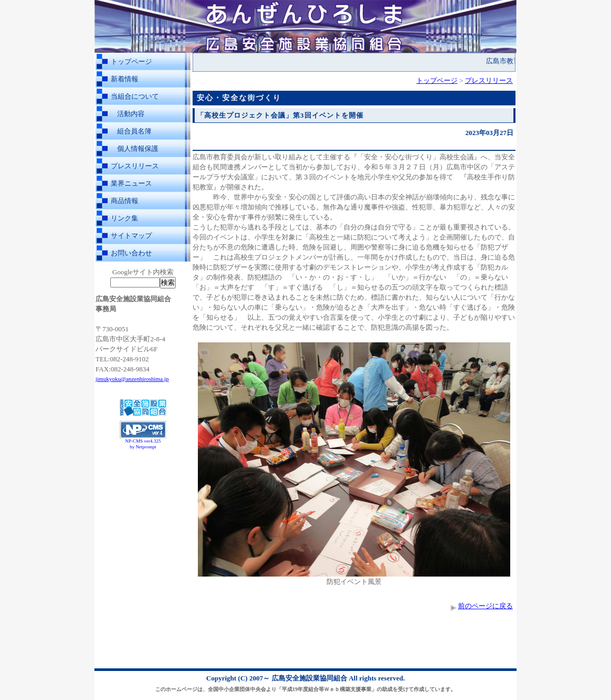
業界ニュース (131, 183)
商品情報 (125, 201)
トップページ (131, 61)
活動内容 (131, 114)
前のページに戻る (485, 606)
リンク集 (125, 218)
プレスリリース (135, 166)
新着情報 (125, 79)
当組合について (135, 96)
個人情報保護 (138, 148)
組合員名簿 (134, 131)
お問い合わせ (131, 253)
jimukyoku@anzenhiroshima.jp (132, 379)
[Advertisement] (143, 479)
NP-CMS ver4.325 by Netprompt (143, 444)
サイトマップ (131, 236)
